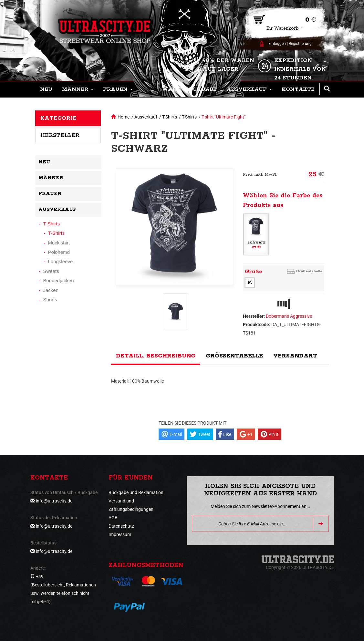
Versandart (295, 356)
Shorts (50, 300)
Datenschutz (121, 526)
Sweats (51, 271)
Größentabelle (309, 271)
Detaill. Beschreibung (156, 356)
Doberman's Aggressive (289, 316)
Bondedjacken (59, 280)
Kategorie (58, 118)
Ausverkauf (146, 117)
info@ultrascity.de (54, 501)
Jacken (51, 290)
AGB (113, 518)
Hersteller (60, 135)
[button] (78, 89)
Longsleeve (61, 261)
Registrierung (300, 44)
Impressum (120, 534)
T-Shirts (170, 117)
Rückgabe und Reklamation (136, 492)
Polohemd (59, 252)
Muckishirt (59, 243)
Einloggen (277, 44)
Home (124, 117)
